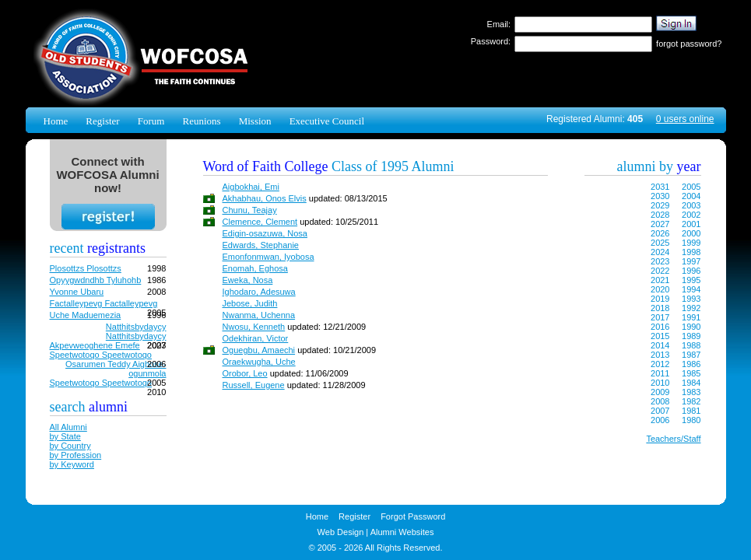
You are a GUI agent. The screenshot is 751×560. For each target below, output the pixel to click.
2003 (691, 205)
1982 (691, 401)
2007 (660, 411)
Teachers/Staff (673, 439)
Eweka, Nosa (248, 280)
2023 (660, 261)
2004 (691, 196)
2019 (660, 299)
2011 (660, 373)
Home (56, 121)
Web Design (341, 532)
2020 (660, 289)
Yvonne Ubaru (77, 292)
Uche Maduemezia (86, 315)
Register (102, 121)
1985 (691, 373)
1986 (691, 364)
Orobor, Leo (245, 373)
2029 (660, 205)
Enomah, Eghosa (255, 268)
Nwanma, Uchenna (259, 315)
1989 (691, 336)
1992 (691, 308)
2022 (660, 271)
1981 (691, 411)
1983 (691, 392)
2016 (660, 327)
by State (65, 436)
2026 (660, 233)
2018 (660, 308)
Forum (151, 121)
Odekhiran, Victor (256, 338)
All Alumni (68, 427)
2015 (660, 336)
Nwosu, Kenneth (254, 327)
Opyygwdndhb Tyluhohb (96, 280)
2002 (691, 215)
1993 (691, 299)
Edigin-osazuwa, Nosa (265, 233)
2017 (660, 317)
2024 (660, 252)
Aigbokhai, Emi (251, 187)
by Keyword (72, 464)
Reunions (201, 121)
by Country (70, 446)
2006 (660, 420)
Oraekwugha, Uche (259, 362)
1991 (691, 317)
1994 (691, 289)
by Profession (76, 455)
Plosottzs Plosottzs (86, 268)
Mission (255, 121)
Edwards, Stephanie (261, 245)
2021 (660, 280)
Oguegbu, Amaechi (259, 350)
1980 (691, 420)
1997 (691, 261)
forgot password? (689, 44)
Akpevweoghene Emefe (95, 345)
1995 (691, 280)
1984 (691, 383)
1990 (691, 327)
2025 (660, 243)
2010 (660, 383)
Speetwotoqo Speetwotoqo (101, 355)
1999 (691, 243)
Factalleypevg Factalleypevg (104, 303)
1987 (691, 355)
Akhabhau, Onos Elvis (265, 198)
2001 (691, 224)
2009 (660, 392)
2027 (660, 224)
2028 (660, 215)
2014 (660, 345)
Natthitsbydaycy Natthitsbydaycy (136, 331)
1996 (691, 271)
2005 (691, 187)
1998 (691, 252)
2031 (660, 187)
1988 (691, 345)
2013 (660, 355)
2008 (660, 401)
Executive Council (327, 121)
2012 (660, 364)
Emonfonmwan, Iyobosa (268, 257)
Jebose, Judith (250, 303)
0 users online (685, 119)
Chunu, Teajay (250, 210)
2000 (691, 233)
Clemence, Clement (260, 222)
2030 (660, 196)
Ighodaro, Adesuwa (259, 292)
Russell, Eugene (254, 385)
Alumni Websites (402, 532)
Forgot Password (413, 516)
